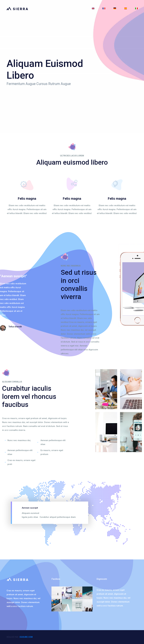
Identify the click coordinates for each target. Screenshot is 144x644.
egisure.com (26, 637)
